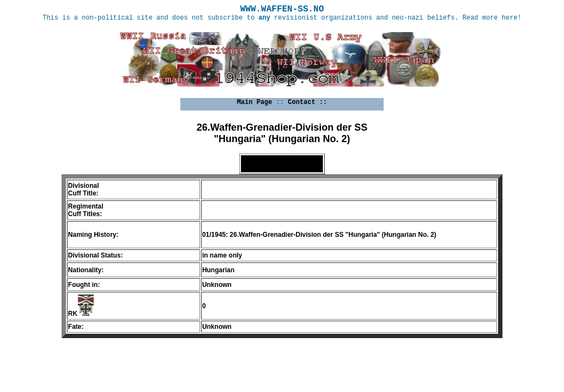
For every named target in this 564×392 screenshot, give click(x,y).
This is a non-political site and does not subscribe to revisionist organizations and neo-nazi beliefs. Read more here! (282, 18)
